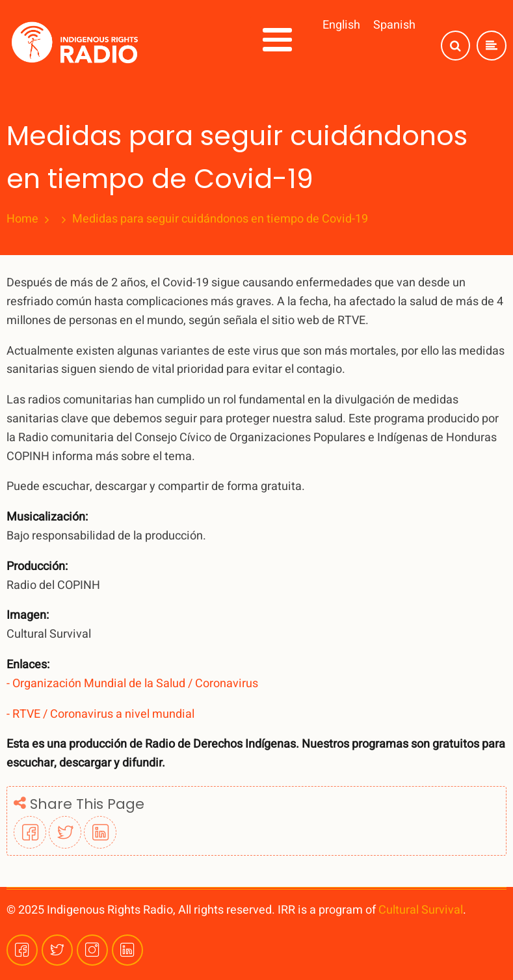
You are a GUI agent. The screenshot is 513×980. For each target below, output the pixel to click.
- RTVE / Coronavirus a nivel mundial (100, 714)
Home (22, 219)
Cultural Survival (421, 910)
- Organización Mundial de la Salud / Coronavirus (132, 684)
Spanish (394, 25)
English (341, 25)
